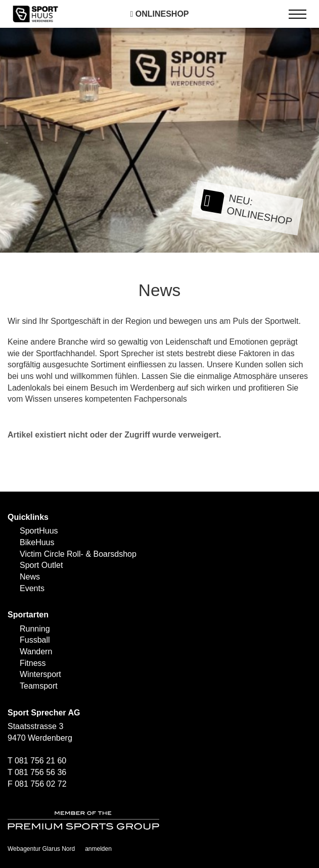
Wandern (36, 652)
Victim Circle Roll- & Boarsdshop (78, 554)
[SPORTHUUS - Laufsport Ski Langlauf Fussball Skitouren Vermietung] (35, 13)
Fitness (33, 663)
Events (32, 588)
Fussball (35, 640)
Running (35, 629)
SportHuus (39, 531)
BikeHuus (37, 542)
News (30, 577)
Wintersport (40, 674)
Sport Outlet (41, 565)
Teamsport (39, 686)
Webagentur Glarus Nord (41, 849)
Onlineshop (159, 14)
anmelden (98, 849)
